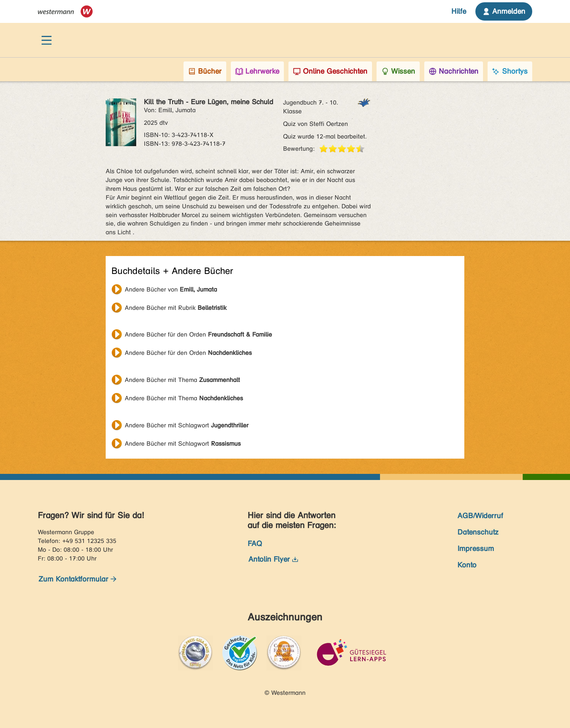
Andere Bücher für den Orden (198, 334)
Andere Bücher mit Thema (182, 380)
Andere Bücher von (171, 289)
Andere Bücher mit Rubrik (176, 308)
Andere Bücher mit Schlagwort (187, 425)
